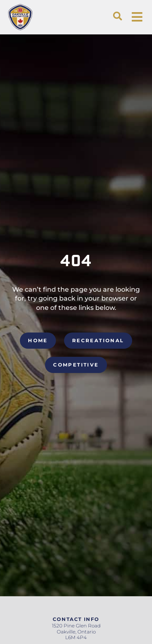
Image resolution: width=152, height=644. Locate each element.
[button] (118, 16)
